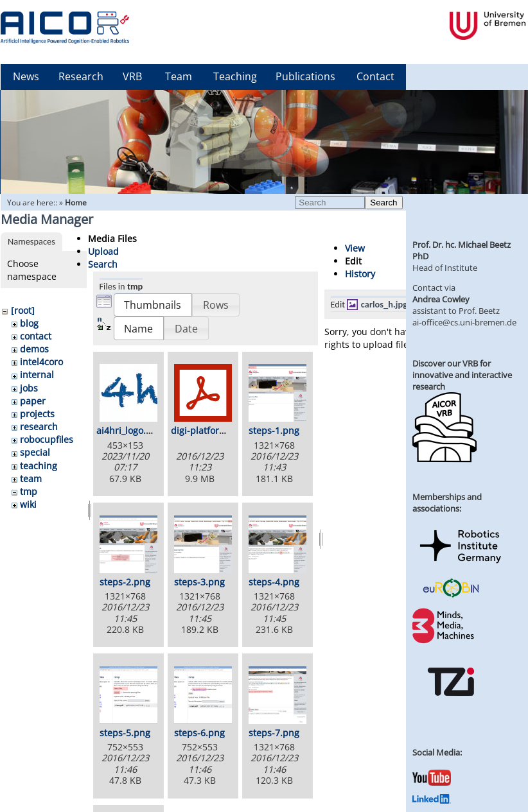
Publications (305, 76)
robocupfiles (47, 439)
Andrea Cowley (441, 299)
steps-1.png (274, 430)
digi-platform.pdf (208, 430)
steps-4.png (274, 582)
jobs (29, 388)
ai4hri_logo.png (129, 430)
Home (76, 203)
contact (36, 336)
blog (29, 323)
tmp (29, 491)
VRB (132, 76)
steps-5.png (125, 733)
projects (37, 414)
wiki (28, 504)
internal (37, 375)
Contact (375, 76)
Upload (103, 251)
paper (33, 401)
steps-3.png (199, 582)
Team (179, 76)
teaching (39, 466)
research (39, 427)
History (360, 274)
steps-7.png (274, 733)
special (35, 452)
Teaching (235, 76)
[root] (23, 310)
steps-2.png (125, 582)
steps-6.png (199, 733)
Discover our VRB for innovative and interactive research (462, 375)
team (31, 479)
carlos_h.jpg (384, 304)
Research (81, 76)
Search (383, 203)
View (355, 248)
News (26, 76)
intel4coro (41, 362)
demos (34, 349)
